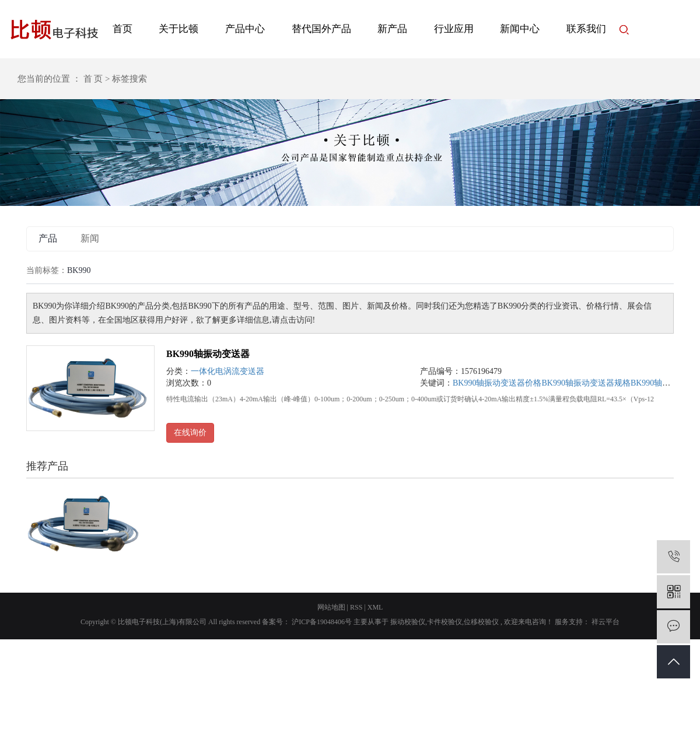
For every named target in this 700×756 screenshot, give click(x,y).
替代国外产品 (321, 29)
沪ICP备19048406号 (322, 622)
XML (375, 607)
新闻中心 (520, 29)
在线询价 (190, 433)
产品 (48, 238)
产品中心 (245, 29)
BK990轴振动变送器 (208, 354)
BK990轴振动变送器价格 (497, 383)
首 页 (93, 79)
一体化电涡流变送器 (228, 371)
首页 (123, 29)
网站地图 (331, 607)
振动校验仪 (408, 622)
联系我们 (586, 29)
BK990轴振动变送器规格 (586, 383)
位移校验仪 (481, 622)
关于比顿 (178, 29)
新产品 (392, 29)
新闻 (90, 238)
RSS (356, 607)
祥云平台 (605, 622)
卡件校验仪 (444, 622)
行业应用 (454, 29)
